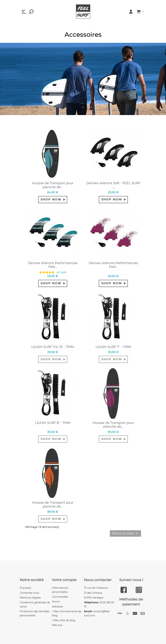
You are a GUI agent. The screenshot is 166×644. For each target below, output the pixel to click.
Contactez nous (30, 593)
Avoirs (56, 602)
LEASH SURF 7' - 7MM (113, 347)
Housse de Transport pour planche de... (53, 185)
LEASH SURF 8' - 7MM (53, 423)
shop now (51, 199)
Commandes (60, 597)
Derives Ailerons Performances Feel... (53, 265)
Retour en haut (125, 533)
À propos (25, 588)
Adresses (57, 607)
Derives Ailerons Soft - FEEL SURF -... (113, 185)
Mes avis (57, 625)
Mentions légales (30, 598)
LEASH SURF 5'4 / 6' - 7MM (53, 347)
